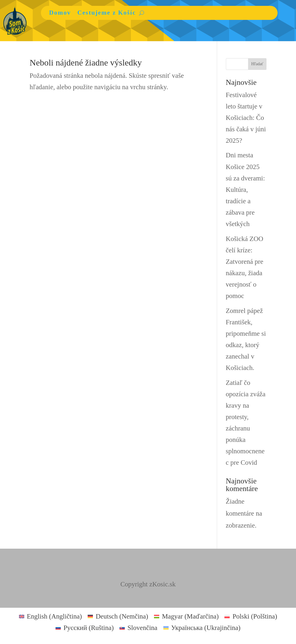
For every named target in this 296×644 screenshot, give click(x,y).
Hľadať (257, 64)
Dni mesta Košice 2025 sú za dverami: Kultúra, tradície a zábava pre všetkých (245, 190)
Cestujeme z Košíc (107, 13)
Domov (60, 13)
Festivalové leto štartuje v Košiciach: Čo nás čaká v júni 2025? (246, 118)
